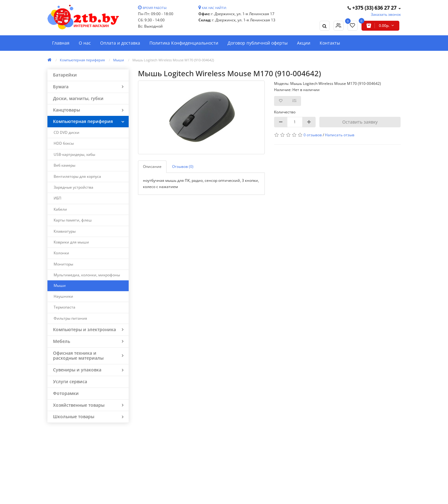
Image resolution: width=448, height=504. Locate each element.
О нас (85, 43)
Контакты (330, 43)
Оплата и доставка (120, 43)
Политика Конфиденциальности (184, 43)
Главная (61, 43)
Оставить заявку (360, 122)
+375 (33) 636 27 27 (373, 8)
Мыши (119, 60)
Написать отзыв (340, 135)
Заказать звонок (386, 14)
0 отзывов (313, 135)
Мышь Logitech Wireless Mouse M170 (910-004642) (173, 60)
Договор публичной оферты (258, 43)
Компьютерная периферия (82, 60)
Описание (152, 167)
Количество (285, 112)
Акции (304, 43)
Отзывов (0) (183, 167)
